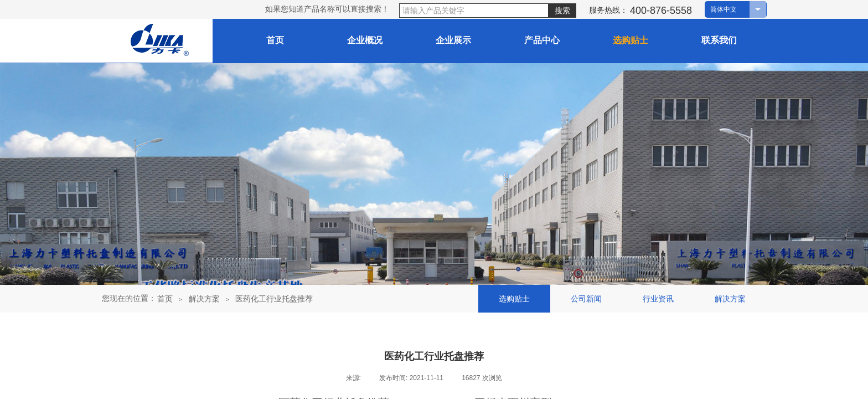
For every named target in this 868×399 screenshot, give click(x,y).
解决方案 (204, 299)
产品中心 (542, 40)
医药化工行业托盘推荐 (274, 299)
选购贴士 (631, 40)
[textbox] (474, 11)
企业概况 (365, 40)
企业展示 (453, 40)
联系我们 (719, 40)
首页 (165, 299)
